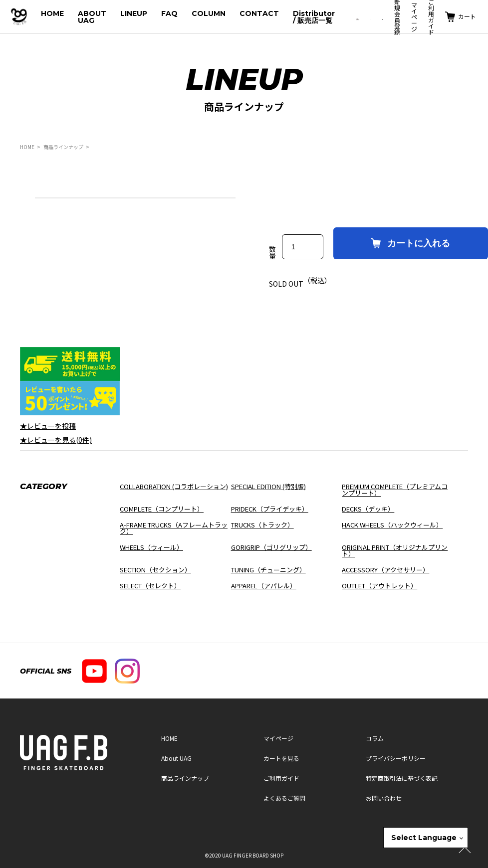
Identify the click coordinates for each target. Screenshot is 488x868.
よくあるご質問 (284, 798)
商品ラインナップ (63, 147)
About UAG (176, 758)
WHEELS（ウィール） (151, 547)
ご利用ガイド (281, 778)
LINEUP (134, 13)
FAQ (169, 13)
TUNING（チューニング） (268, 570)
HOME (52, 13)
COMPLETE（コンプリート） (162, 509)
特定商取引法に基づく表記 (402, 778)
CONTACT (259, 13)
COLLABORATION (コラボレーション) (174, 486)
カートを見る (281, 758)
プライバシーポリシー (396, 758)
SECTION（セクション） (155, 570)
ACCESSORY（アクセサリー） (385, 570)
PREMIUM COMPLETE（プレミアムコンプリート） (395, 490)
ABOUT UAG (92, 17)
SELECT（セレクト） (150, 586)
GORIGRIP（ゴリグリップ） (271, 547)
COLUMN (209, 13)
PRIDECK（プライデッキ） (270, 509)
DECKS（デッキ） (368, 509)
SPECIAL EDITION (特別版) (268, 486)
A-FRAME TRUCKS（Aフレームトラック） (174, 528)
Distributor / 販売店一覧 (314, 17)
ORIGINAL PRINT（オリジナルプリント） (395, 550)
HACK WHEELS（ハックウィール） (392, 525)
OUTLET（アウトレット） (379, 586)
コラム (375, 738)
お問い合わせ (384, 798)
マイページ (414, 17)
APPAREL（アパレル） (264, 586)
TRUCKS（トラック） (262, 525)
